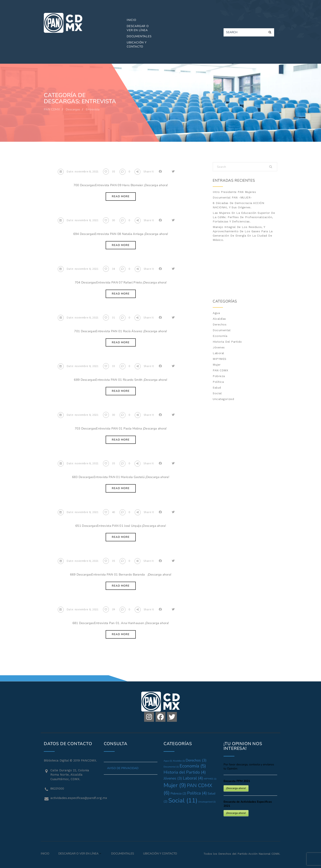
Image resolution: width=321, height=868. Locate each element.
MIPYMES (220, 359)
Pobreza (219, 376)
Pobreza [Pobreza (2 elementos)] (178, 793)
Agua (216, 313)
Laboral (218, 353)
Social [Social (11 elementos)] (183, 800)
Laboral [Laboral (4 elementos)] (193, 778)
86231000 (57, 789)
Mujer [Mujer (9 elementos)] (175, 785)
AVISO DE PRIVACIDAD (123, 768)
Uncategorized (223, 399)
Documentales (139, 36)
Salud (217, 388)
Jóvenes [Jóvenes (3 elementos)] (173, 778)
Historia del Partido (227, 342)
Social (217, 393)
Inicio (132, 20)
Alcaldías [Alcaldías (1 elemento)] (179, 761)
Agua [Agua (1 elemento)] (168, 761)
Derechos (220, 324)
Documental (222, 330)
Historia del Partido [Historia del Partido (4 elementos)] (185, 772)
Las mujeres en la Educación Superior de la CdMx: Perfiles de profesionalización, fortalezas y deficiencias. (244, 217)
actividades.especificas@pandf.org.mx (74, 798)
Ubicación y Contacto (137, 45)
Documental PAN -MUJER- (232, 197)
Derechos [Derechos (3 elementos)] (196, 760)
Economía (220, 336)
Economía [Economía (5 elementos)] (193, 766)
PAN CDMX (220, 370)
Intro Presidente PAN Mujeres (234, 192)
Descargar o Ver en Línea (138, 28)
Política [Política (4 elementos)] (197, 793)
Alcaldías (219, 319)
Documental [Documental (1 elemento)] (171, 767)
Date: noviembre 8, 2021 (78, 172)
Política (218, 382)
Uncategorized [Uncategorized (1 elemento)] (207, 802)
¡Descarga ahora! (236, 788)
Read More (121, 196)
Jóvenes (219, 347)
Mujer (217, 365)
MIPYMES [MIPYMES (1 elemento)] (210, 779)
